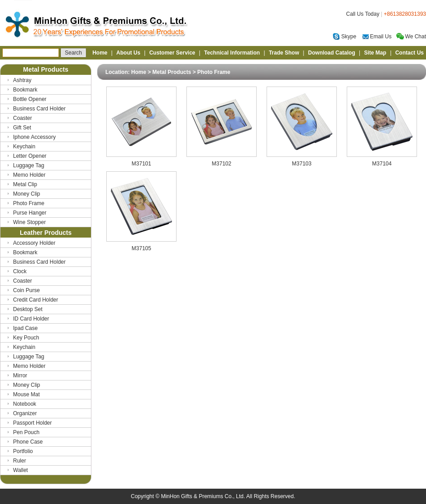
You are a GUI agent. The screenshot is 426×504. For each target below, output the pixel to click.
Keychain (24, 147)
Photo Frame (29, 203)
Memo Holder (29, 175)
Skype (344, 37)
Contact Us (410, 53)
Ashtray (22, 80)
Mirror (20, 376)
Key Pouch (26, 338)
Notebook (25, 404)
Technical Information (232, 53)
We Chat (411, 37)
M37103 (302, 161)
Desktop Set (28, 309)
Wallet (20, 470)
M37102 (222, 161)
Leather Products (46, 233)
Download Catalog (332, 53)
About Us (128, 53)
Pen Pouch (26, 432)
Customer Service (172, 53)
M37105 (141, 246)
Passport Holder (32, 423)
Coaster (23, 118)
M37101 (141, 161)
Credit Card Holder (36, 300)
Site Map (375, 53)
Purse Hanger (30, 213)
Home (100, 53)
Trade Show (284, 53)
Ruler (20, 461)
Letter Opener (30, 156)
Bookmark (25, 90)
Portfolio (23, 451)
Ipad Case (25, 328)
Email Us (377, 37)
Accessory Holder (34, 243)
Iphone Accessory (34, 137)
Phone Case (28, 442)
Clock (20, 271)
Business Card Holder (39, 109)
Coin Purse (26, 290)
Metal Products (45, 69)
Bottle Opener (30, 99)
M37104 (382, 161)
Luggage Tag (29, 165)
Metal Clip (25, 184)
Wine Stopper (29, 222)
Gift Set (22, 128)
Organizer (25, 413)
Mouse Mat (26, 394)
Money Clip (27, 194)
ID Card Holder (31, 319)
